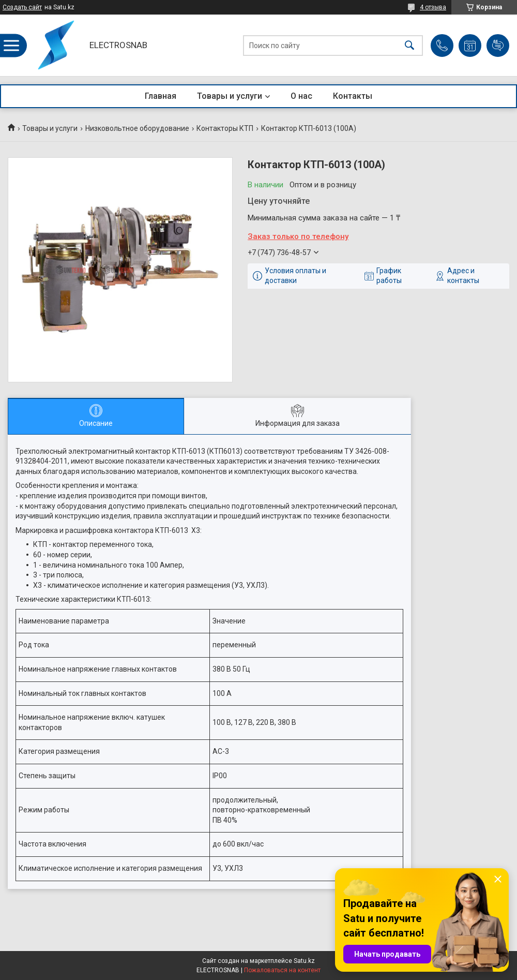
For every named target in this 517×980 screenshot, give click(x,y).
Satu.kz (304, 961)
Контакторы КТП (225, 128)
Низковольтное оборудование (137, 128)
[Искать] (409, 45)
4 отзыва (433, 7)
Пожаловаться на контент (282, 970)
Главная (161, 96)
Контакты (353, 96)
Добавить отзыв (498, 46)
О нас (301, 96)
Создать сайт (22, 7)
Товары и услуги (230, 96)
